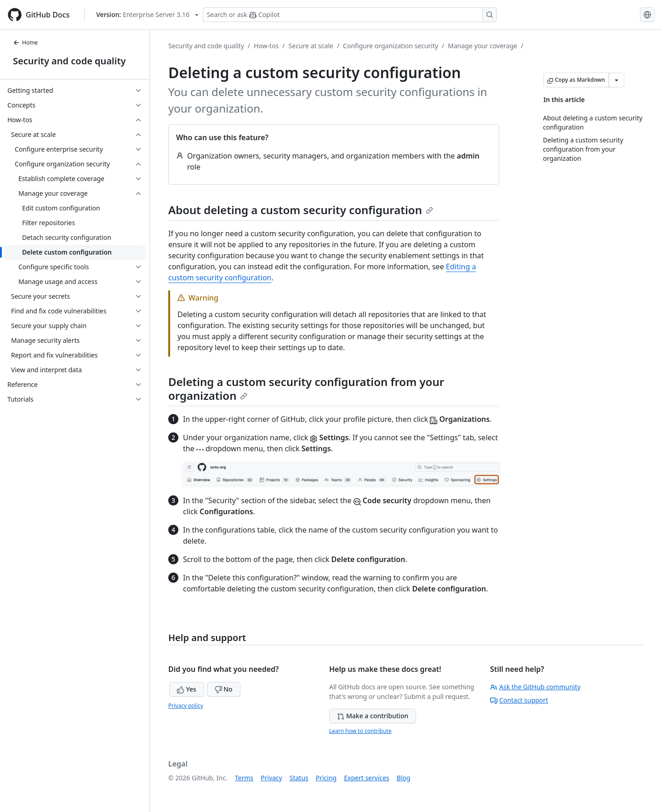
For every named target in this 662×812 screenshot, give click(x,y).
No (224, 689)
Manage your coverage (482, 46)
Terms (244, 778)
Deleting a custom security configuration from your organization (306, 389)
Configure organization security (391, 46)
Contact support (519, 700)
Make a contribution (373, 716)
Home (25, 43)
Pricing (326, 778)
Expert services (367, 778)
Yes (187, 689)
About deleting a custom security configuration (301, 210)
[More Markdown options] (616, 80)
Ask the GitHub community (535, 687)
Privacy (271, 778)
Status (299, 778)
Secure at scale (311, 46)
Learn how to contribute (360, 731)
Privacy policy (186, 706)
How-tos (266, 46)
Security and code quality (69, 61)
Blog (404, 778)
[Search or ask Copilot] (350, 15)
